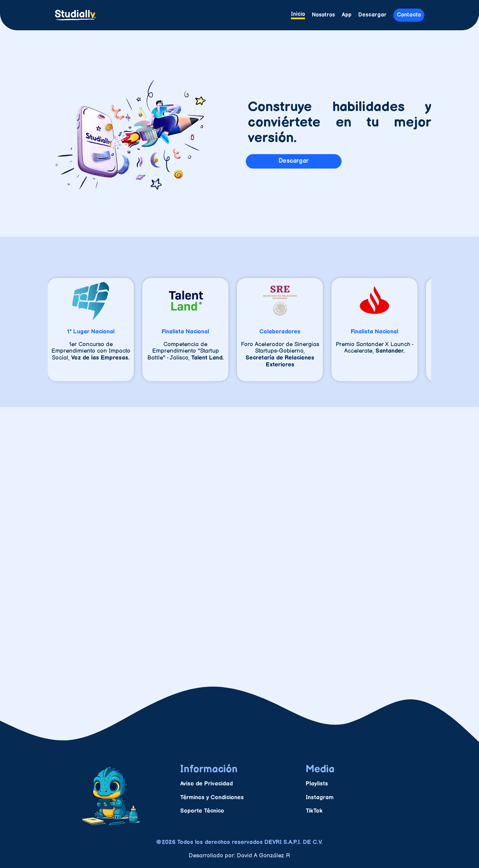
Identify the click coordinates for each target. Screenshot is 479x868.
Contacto (409, 15)
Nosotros (323, 15)
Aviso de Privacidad (206, 784)
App (347, 15)
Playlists (317, 784)
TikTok (314, 811)
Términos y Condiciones (212, 797)
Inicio (298, 14)
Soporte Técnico (202, 811)
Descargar (372, 15)
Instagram (320, 797)
